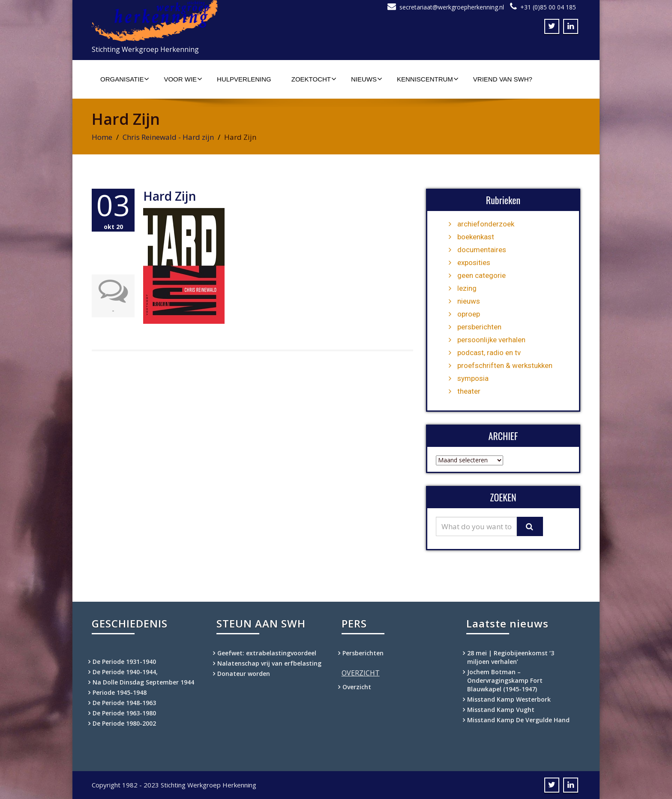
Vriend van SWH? (503, 79)
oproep (469, 314)
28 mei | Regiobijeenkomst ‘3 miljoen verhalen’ (511, 657)
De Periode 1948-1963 (124, 703)
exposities (474, 262)
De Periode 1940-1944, (125, 672)
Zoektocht (314, 79)
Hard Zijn (170, 196)
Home (102, 137)
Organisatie (125, 79)
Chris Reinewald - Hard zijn (168, 137)
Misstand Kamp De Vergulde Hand (518, 720)
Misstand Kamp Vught (501, 710)
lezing (467, 288)
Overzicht (357, 687)
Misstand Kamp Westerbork (509, 699)
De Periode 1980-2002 (124, 723)
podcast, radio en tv (489, 353)
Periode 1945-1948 (120, 692)
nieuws (469, 301)
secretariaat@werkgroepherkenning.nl (452, 7)
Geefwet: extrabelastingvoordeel (267, 653)
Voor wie (183, 79)
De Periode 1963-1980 (124, 713)
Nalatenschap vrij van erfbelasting (269, 663)
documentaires (482, 250)
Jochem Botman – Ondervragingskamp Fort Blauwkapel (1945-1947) (505, 680)
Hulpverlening (244, 79)
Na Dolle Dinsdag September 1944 (143, 682)
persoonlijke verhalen (491, 340)
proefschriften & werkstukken (505, 365)
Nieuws (367, 79)
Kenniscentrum (428, 79)
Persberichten (363, 653)
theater (469, 391)
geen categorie (481, 275)
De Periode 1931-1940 (124, 662)
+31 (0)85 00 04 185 (548, 7)
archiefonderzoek (486, 224)
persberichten (479, 327)
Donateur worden (244, 674)
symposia (473, 378)
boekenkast (476, 237)
